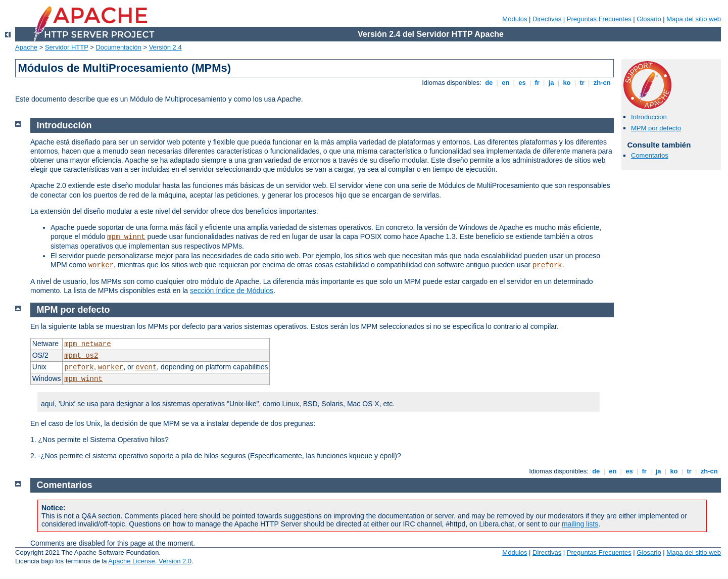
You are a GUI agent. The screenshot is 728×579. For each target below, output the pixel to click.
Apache (26, 47)
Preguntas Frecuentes (599, 19)
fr (537, 83)
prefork (547, 265)
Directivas (547, 19)
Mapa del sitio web (694, 19)
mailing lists (580, 524)
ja (551, 83)
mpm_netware (87, 344)
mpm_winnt (126, 237)
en (506, 83)
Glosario (649, 19)
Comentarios (650, 155)
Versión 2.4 (165, 47)
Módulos (515, 19)
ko (567, 83)
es (522, 83)
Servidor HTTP (67, 47)
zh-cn (602, 83)
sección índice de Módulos (232, 291)
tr (582, 83)
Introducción (649, 117)
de (489, 83)
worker (101, 265)
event (146, 367)
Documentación (118, 47)
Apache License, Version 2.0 (150, 561)
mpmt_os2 (81, 356)
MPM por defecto (656, 128)
